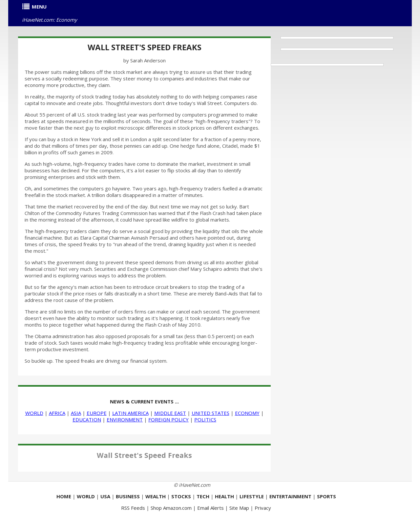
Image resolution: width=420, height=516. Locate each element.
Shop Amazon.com (171, 508)
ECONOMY (247, 413)
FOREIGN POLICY (168, 419)
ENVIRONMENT (125, 419)
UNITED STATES (210, 413)
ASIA (76, 413)
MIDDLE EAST (170, 413)
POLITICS (205, 419)
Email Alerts (210, 508)
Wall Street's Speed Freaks (145, 47)
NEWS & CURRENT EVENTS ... (144, 401)
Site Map (239, 508)
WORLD (34, 413)
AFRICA (57, 413)
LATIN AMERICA (130, 413)
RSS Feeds (133, 508)
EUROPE (97, 413)
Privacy (263, 508)
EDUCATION (87, 419)
